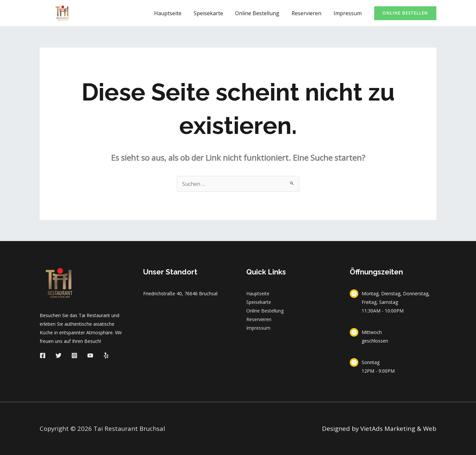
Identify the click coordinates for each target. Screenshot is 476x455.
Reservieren (309, 13)
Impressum (348, 13)
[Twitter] (59, 355)
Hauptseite (175, 13)
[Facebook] (43, 355)
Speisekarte (214, 13)
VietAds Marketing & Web (398, 428)
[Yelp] (106, 355)
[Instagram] (74, 355)
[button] (405, 13)
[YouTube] (90, 355)
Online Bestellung (261, 13)
